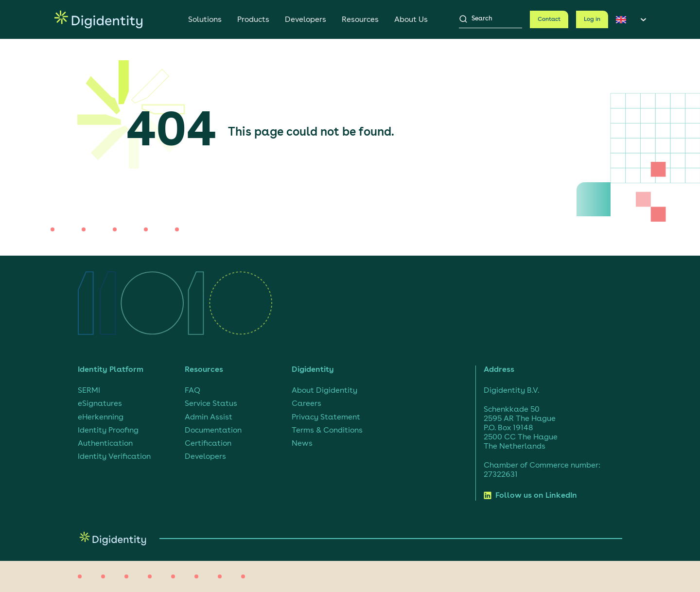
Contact (549, 19)
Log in (592, 19)
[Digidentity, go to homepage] (98, 19)
